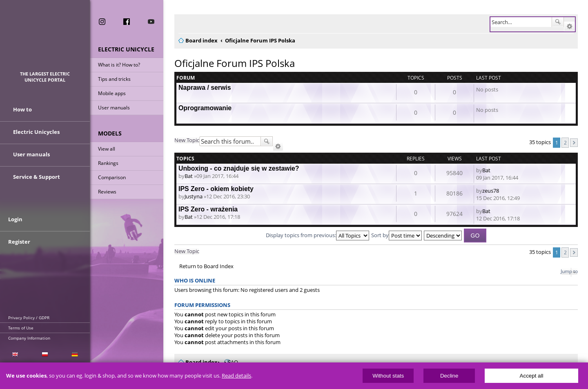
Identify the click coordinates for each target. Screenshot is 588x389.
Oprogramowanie (205, 108)
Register (19, 242)
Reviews (107, 192)
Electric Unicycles (36, 132)
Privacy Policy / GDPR (29, 318)
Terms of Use (21, 328)
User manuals (114, 108)
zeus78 (491, 191)
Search (558, 22)
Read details (236, 376)
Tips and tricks (114, 79)
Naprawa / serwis (205, 88)
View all (107, 149)
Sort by (396, 235)
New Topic (187, 140)
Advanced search (569, 27)
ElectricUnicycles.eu (45, 39)
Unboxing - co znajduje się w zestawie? (239, 168)
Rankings (108, 163)
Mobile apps (112, 93)
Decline (449, 376)
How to (22, 109)
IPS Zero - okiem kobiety (216, 189)
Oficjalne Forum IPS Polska (235, 63)
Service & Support (37, 177)
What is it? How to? (119, 65)
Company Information (29, 338)
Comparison (112, 177)
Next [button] (574, 143)
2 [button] (565, 142)
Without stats (388, 376)
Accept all (532, 376)
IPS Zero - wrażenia (208, 209)
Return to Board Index (206, 266)
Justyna (194, 196)
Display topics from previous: (317, 235)
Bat (189, 176)
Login (15, 219)
